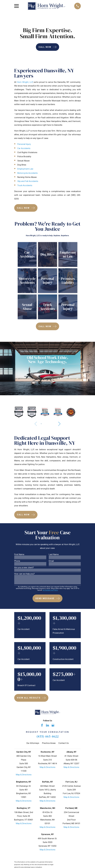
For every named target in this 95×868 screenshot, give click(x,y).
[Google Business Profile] (53, 725)
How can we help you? (24, 574)
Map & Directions (24, 775)
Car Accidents (24, 148)
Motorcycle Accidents (27, 173)
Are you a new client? (24, 568)
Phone (17, 561)
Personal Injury (24, 144)
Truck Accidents (25, 185)
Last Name (54, 555)
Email (51, 561)
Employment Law (25, 169)
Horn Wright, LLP (25, 82)
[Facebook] (42, 725)
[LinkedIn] (47, 725)
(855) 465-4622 (48, 736)
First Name (19, 555)
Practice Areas (49, 743)
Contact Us (64, 743)
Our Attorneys (33, 743)
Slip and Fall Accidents (28, 181)
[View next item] (60, 424)
